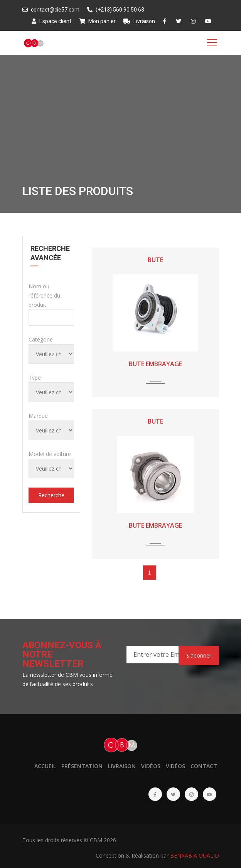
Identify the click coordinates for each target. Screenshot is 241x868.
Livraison (139, 21)
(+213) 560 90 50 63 (116, 10)
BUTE (155, 260)
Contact (204, 766)
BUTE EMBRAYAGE (155, 364)
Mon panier (97, 21)
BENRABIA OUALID (195, 855)
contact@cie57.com (51, 10)
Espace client (51, 21)
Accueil (45, 766)
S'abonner (199, 655)
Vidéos (151, 766)
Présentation (82, 766)
